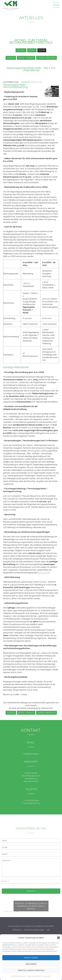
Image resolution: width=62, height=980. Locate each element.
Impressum (47, 976)
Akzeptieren (31, 958)
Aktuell (21, 50)
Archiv (32, 50)
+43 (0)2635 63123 (32, 800)
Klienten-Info (37, 82)
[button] (59, 938)
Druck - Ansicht (26, 58)
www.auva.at (44, 573)
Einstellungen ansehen (31, 970)
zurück (11, 58)
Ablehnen (31, 964)
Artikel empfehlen (46, 58)
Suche (42, 50)
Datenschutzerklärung (19, 976)
